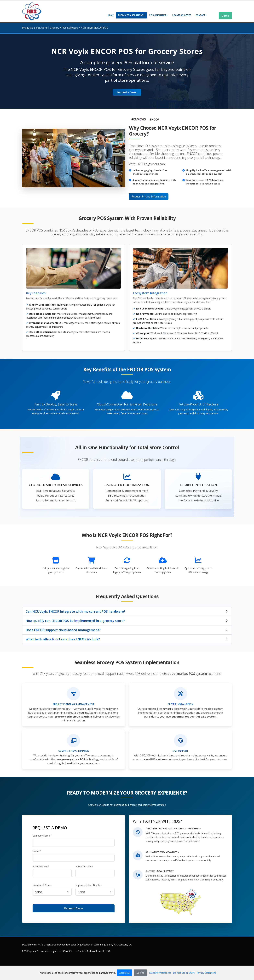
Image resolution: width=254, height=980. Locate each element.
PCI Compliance (159, 15)
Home (111, 15)
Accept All (124, 973)
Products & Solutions (131, 15)
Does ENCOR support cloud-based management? (63, 630)
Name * (37, 851)
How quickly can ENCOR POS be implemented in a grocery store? (75, 621)
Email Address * (41, 866)
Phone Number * (84, 866)
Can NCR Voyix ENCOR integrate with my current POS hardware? (75, 611)
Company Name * (42, 836)
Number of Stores (42, 885)
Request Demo (74, 908)
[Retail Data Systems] (32, 11)
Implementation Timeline (89, 885)
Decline (140, 973)
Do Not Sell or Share (184, 973)
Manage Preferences (160, 973)
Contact (201, 15)
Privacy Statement (206, 973)
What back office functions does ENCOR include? (63, 639)
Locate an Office (182, 15)
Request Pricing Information (149, 196)
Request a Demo (127, 92)
